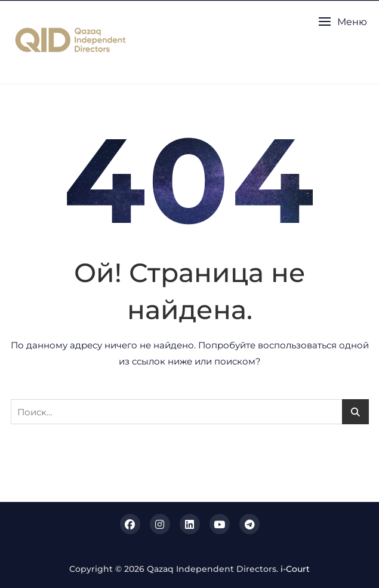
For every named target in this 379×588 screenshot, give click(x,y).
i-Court (295, 569)
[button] (343, 22)
